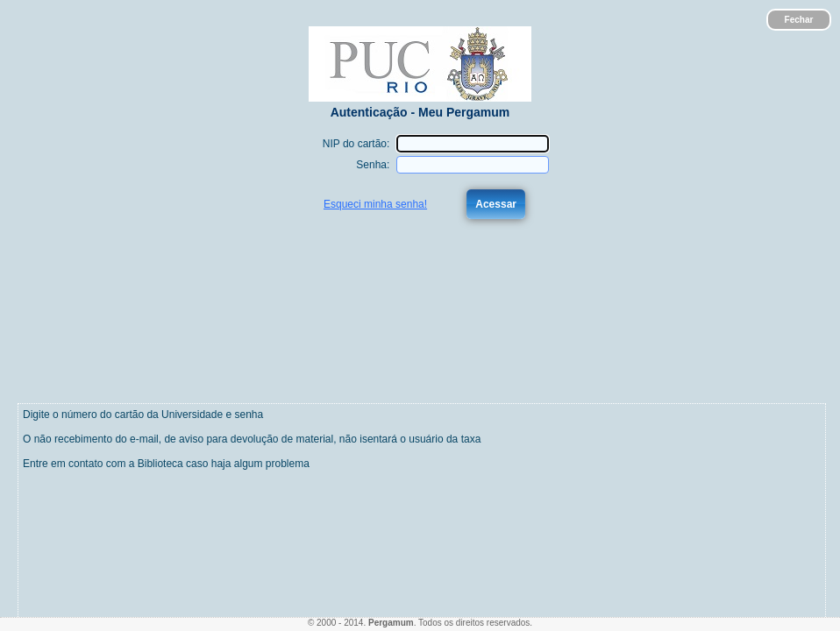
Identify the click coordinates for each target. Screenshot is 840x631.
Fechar (799, 20)
